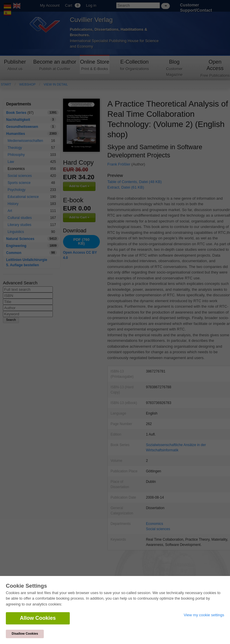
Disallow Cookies (25, 633)
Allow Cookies (38, 618)
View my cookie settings (204, 615)
